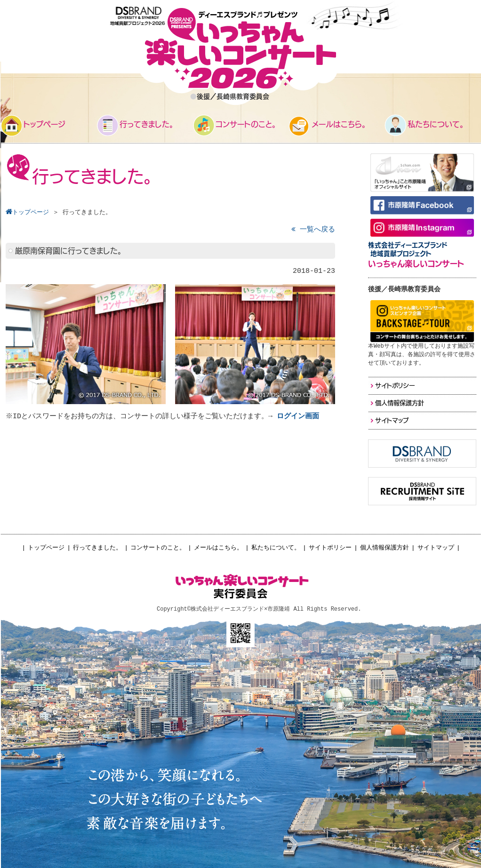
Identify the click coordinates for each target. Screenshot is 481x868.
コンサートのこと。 (158, 548)
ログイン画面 (299, 417)
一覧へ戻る (313, 230)
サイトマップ (436, 548)
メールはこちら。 (218, 548)
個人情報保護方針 (385, 548)
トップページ (46, 548)
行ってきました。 (97, 548)
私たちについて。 (276, 548)
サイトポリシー (330, 548)
